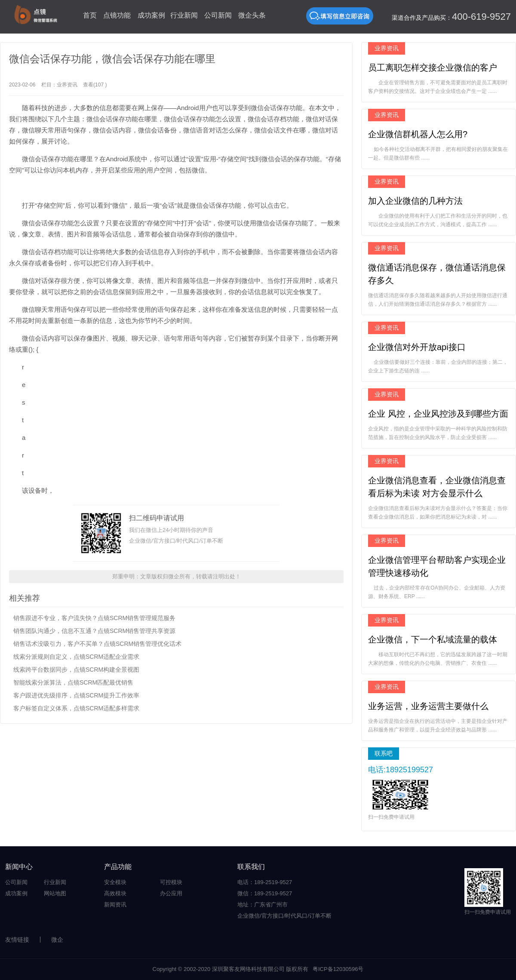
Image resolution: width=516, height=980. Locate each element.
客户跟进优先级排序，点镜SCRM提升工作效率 (76, 695)
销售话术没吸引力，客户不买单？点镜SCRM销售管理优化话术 (97, 644)
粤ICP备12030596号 (338, 969)
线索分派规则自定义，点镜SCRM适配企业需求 (76, 657)
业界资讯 (67, 85)
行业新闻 (184, 15)
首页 (90, 15)
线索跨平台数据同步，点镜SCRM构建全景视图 (76, 670)
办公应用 (171, 893)
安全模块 (115, 882)
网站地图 (55, 893)
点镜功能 (117, 15)
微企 (57, 940)
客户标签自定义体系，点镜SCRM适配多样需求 (76, 708)
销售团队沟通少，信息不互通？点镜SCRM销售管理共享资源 (94, 631)
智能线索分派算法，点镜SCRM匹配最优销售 (73, 682)
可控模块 (171, 882)
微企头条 (252, 15)
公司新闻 (218, 15)
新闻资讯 (115, 905)
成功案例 (151, 15)
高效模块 (115, 893)
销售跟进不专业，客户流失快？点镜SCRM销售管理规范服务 (94, 618)
